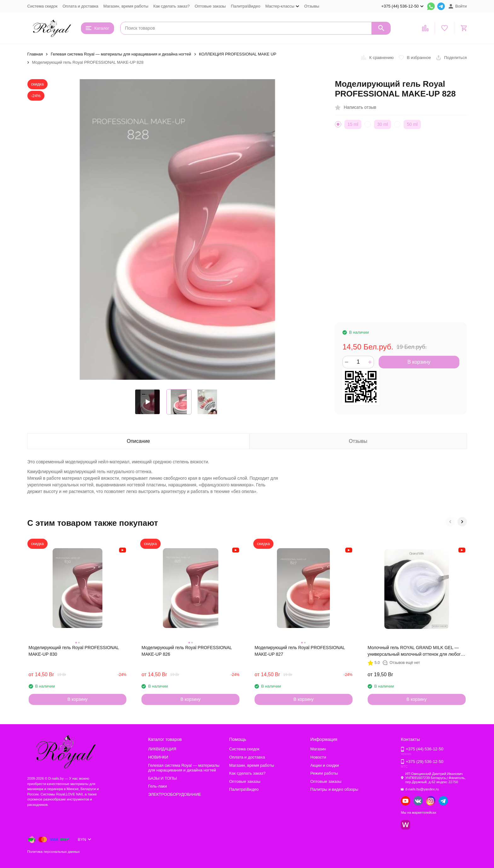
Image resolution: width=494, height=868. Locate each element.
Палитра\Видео (246, 6)
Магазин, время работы (126, 6)
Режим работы (324, 773)
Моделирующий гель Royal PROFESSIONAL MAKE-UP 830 (74, 651)
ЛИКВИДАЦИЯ (162, 749)
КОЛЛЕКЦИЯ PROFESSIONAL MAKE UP (238, 54)
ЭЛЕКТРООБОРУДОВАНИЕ (175, 794)
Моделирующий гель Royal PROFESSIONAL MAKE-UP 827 (300, 651)
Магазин (318, 749)
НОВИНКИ (158, 757)
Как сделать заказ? (172, 6)
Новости (318, 757)
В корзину (419, 362)
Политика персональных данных (54, 852)
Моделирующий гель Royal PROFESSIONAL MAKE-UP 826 (187, 651)
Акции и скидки (325, 765)
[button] (450, 522)
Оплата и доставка (80, 6)
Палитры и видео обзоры (334, 789)
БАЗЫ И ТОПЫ (162, 778)
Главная (35, 54)
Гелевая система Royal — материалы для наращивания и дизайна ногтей (121, 54)
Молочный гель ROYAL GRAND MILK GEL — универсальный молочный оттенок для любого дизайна (415, 651)
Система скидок (43, 6)
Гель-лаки (157, 786)
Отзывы (312, 6)
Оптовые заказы (210, 6)
